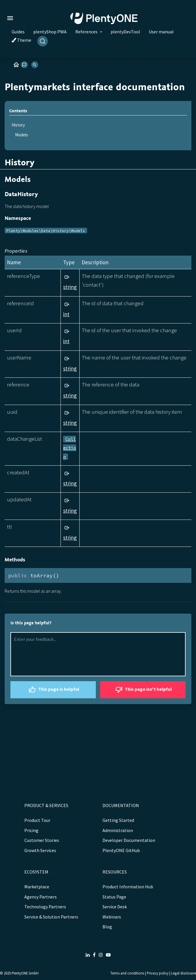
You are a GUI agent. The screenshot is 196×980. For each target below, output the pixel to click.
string (70, 287)
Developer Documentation (129, 840)
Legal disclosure (184, 973)
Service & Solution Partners (51, 917)
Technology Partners (45, 907)
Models (22, 135)
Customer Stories (42, 840)
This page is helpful (53, 690)
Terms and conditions (127, 973)
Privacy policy (158, 973)
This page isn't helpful (143, 690)
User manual (161, 32)
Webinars (112, 917)
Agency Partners (41, 897)
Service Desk (115, 907)
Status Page (114, 897)
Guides (18, 32)
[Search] (43, 41)
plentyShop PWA (50, 32)
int (66, 314)
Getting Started (118, 820)
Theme (21, 40)
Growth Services (40, 850)
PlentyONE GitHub (121, 850)
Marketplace (37, 887)
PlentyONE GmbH (25, 973)
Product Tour (37, 820)
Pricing (31, 830)
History (18, 125)
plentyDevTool (125, 32)
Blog (107, 927)
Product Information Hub (128, 887)
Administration (118, 830)
